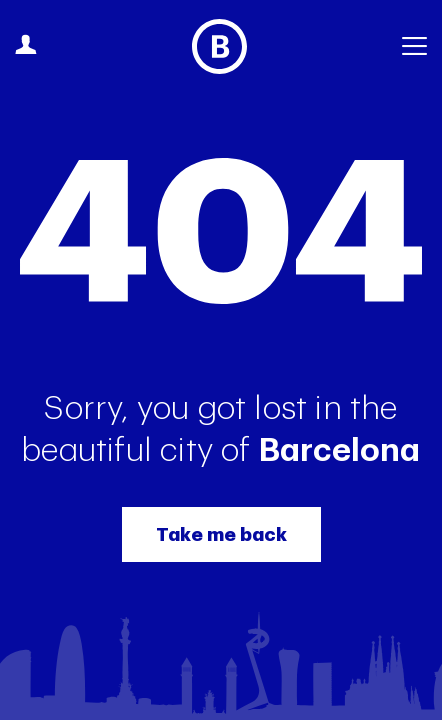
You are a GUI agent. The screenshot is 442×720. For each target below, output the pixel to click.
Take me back (221, 534)
